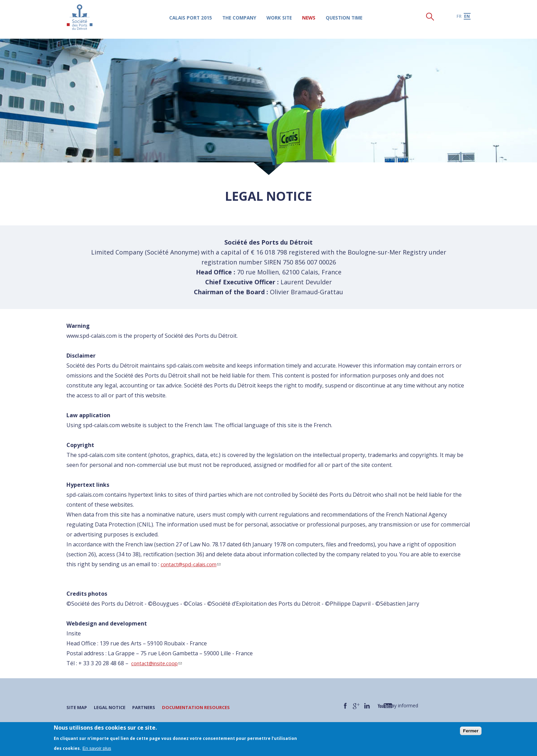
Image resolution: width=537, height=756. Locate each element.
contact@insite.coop (159, 663)
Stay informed (410, 705)
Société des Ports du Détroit (81, 19)
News (315, 19)
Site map (78, 707)
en (467, 18)
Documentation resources (206, 707)
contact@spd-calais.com (193, 564)
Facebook (346, 706)
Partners (150, 707)
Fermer (471, 731)
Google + (357, 706)
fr (459, 18)
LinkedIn (369, 706)
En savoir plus (97, 748)
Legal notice (113, 707)
